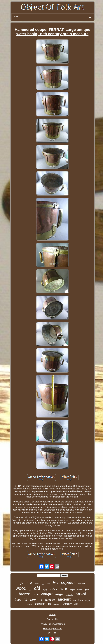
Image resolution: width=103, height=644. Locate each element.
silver (37, 584)
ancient (64, 599)
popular (68, 582)
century (68, 604)
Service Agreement (53, 629)
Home (52, 615)
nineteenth (40, 604)
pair (87, 589)
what (45, 590)
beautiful (21, 600)
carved (81, 594)
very (33, 600)
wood (21, 588)
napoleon (78, 600)
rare (63, 588)
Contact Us (52, 619)
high (43, 584)
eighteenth (82, 584)
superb (80, 590)
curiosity (69, 595)
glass (22, 583)
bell (76, 604)
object (54, 589)
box (56, 583)
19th (30, 583)
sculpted (29, 605)
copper (88, 600)
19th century (54, 604)
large (59, 594)
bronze (24, 594)
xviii (40, 600)
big (30, 590)
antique (47, 594)
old (37, 588)
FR (55, 633)
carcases (50, 600)
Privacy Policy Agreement (52, 624)
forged (72, 590)
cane (36, 594)
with (49, 584)
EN (50, 633)
